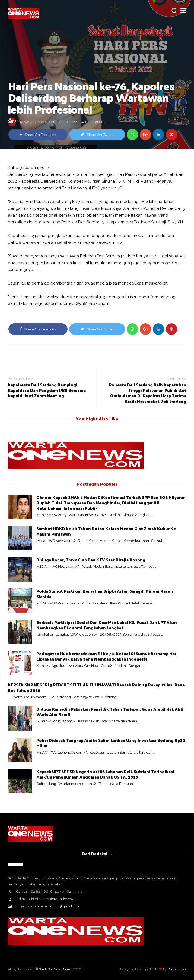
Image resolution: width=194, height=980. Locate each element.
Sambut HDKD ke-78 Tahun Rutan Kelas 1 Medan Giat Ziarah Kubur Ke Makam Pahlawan (106, 531)
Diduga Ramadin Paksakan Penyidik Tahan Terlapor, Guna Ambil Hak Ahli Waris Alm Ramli (110, 712)
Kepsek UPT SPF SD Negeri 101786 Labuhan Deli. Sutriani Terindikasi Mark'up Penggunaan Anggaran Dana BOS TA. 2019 (105, 774)
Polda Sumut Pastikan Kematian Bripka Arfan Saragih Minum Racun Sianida (105, 594)
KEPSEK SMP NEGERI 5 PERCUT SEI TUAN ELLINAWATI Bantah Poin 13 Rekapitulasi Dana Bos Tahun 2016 (96, 687)
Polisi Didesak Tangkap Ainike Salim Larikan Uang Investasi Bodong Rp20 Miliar (111, 743)
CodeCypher (177, 969)
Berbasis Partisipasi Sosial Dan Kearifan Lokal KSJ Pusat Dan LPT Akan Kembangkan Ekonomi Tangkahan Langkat (107, 625)
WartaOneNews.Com (55, 969)
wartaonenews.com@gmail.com (54, 906)
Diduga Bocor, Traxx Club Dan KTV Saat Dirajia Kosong (91, 560)
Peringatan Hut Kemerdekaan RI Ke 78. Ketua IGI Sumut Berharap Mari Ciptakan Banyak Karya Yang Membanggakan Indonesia (107, 656)
